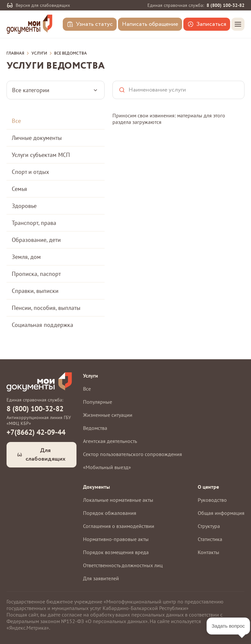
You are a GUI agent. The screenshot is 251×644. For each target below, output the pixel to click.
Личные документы (37, 138)
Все (16, 121)
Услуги (39, 54)
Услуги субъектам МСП (41, 155)
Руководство (212, 500)
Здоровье (24, 206)
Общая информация (221, 513)
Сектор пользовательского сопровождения (133, 454)
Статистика (210, 539)
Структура (209, 526)
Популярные (98, 402)
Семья (19, 189)
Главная (15, 54)
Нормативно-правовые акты (116, 539)
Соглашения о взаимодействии (119, 526)
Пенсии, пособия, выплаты (46, 308)
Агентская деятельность (110, 441)
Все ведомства (71, 54)
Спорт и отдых (30, 172)
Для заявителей (101, 578)
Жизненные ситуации (108, 415)
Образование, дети (36, 240)
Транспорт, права (34, 223)
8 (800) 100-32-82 (226, 5)
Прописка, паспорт (36, 274)
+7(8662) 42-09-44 (36, 432)
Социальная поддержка (42, 325)
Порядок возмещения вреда (116, 552)
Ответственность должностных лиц (123, 565)
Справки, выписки (35, 291)
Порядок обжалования (110, 513)
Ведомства (95, 428)
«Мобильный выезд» (107, 467)
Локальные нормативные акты (118, 500)
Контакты (209, 552)
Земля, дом (26, 257)
